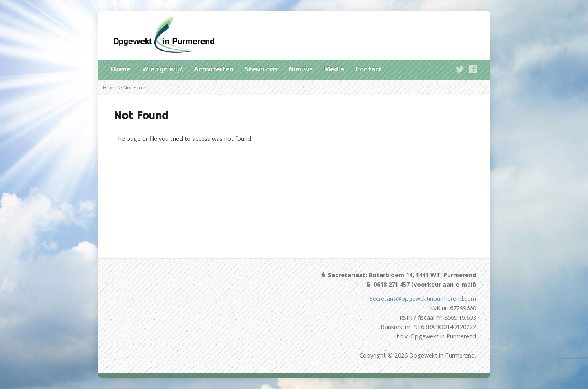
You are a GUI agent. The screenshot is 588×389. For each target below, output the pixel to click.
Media (334, 69)
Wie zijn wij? (162, 69)
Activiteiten (214, 69)
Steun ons (261, 69)
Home (121, 69)
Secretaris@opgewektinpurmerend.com (423, 299)
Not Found (136, 87)
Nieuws (301, 69)
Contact (369, 69)
